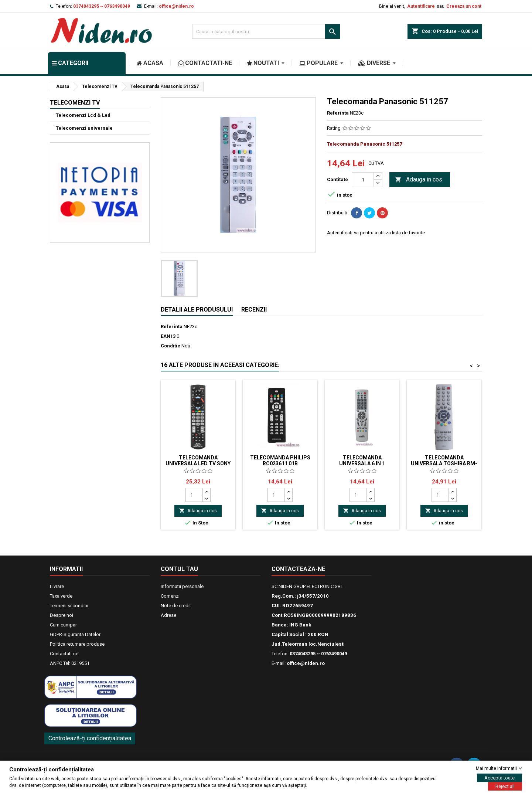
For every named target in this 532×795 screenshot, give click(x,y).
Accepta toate (499, 778)
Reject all (505, 786)
